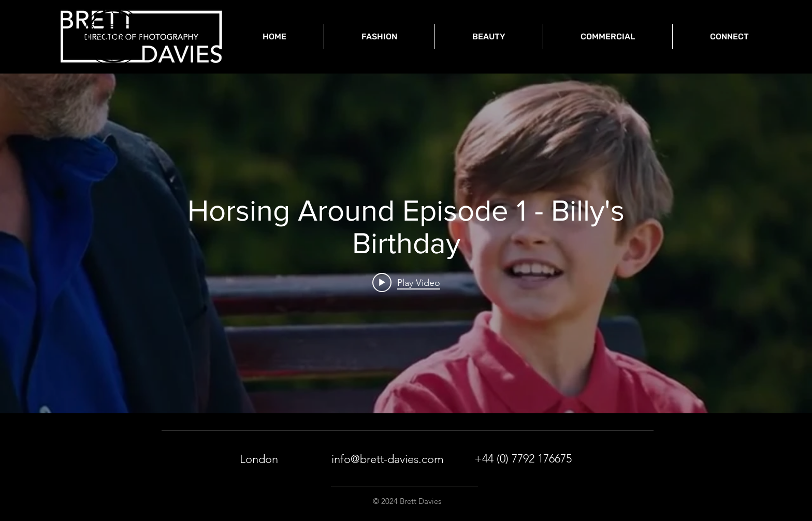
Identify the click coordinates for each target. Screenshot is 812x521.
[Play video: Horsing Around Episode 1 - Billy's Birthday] (406, 282)
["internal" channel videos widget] (406, 243)
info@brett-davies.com (388, 459)
